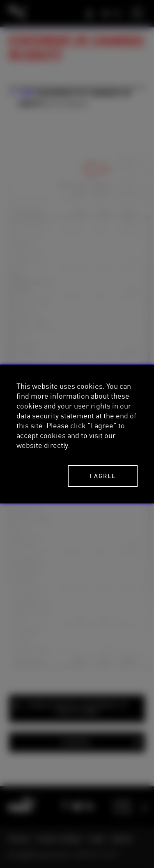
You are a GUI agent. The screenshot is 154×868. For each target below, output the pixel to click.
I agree (103, 476)
